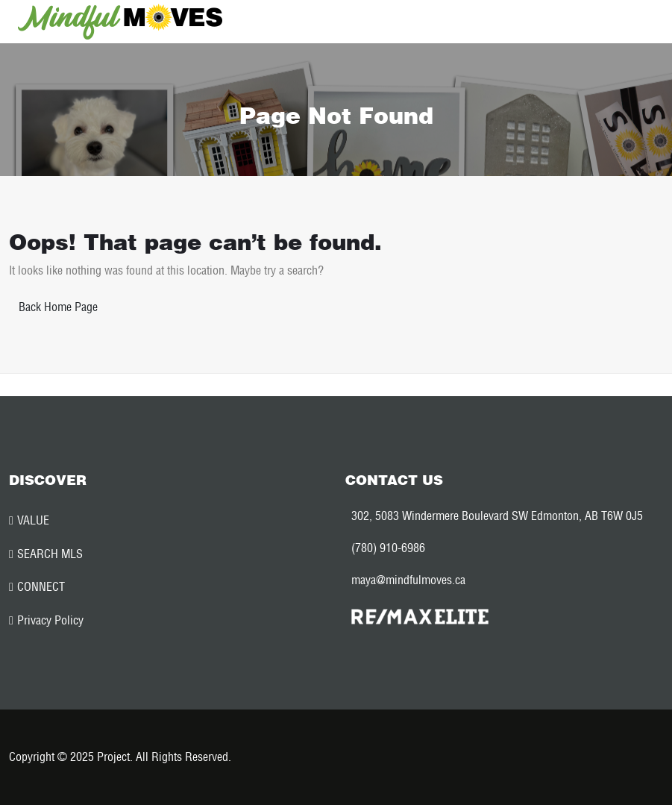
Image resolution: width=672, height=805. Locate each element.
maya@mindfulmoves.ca (408, 580)
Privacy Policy (50, 620)
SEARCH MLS (50, 554)
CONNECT (41, 586)
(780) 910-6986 (388, 548)
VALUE (33, 520)
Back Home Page (58, 307)
